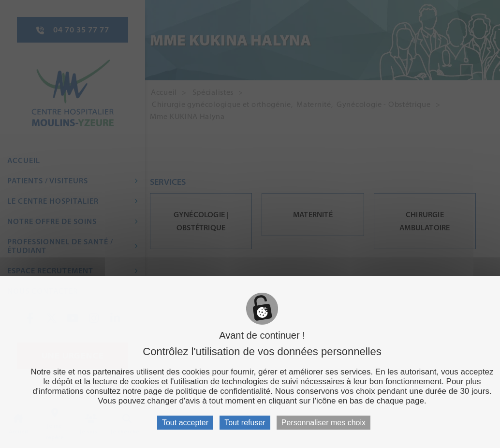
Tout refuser (245, 423)
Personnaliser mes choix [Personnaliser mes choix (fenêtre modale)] (324, 423)
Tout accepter (185, 423)
